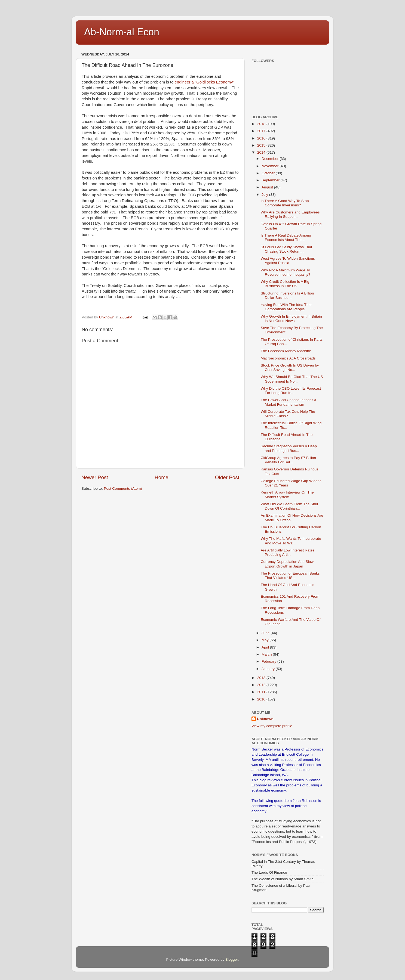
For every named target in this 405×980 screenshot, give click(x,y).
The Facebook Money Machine (286, 351)
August (268, 187)
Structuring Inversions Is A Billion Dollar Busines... (287, 295)
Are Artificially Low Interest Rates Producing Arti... (288, 552)
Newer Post (95, 477)
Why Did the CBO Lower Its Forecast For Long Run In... (291, 391)
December (271, 159)
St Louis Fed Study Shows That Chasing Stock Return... (286, 249)
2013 (262, 678)
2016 (262, 138)
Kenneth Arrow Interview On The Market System (287, 494)
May (266, 640)
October (269, 173)
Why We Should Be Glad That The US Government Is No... (292, 379)
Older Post (227, 477)
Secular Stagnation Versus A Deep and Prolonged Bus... (289, 448)
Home (161, 477)
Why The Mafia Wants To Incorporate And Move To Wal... (291, 541)
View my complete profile (272, 726)
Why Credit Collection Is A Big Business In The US (285, 284)
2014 (262, 152)
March (267, 654)
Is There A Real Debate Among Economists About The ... (286, 238)
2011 (262, 692)
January (269, 669)
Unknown (265, 719)
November (271, 166)
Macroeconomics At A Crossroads (288, 358)
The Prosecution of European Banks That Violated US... (290, 576)
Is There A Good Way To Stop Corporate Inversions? (285, 203)
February (269, 661)
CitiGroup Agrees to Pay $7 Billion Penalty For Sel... (288, 460)
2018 (262, 124)
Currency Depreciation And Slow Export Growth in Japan (287, 564)
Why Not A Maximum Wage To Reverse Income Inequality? (286, 272)
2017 (262, 131)
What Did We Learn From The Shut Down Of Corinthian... (289, 506)
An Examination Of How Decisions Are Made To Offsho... (292, 518)
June (266, 633)
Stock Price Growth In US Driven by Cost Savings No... (290, 367)
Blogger (232, 959)
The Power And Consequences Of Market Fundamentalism (289, 402)
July (265, 195)
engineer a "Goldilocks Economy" (205, 82)
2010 (262, 699)
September (271, 180)
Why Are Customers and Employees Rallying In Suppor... (290, 214)
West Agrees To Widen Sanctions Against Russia (288, 261)
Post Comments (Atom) (123, 489)
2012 (262, 685)
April (266, 647)
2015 (262, 145)
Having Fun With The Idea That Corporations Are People (286, 307)
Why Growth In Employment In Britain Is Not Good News (291, 319)
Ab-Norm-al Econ (122, 32)
